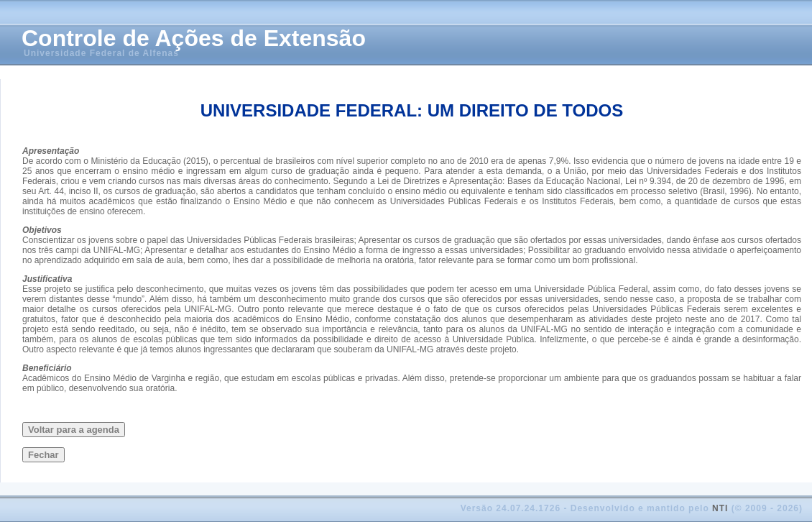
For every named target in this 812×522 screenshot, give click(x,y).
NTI (720, 508)
